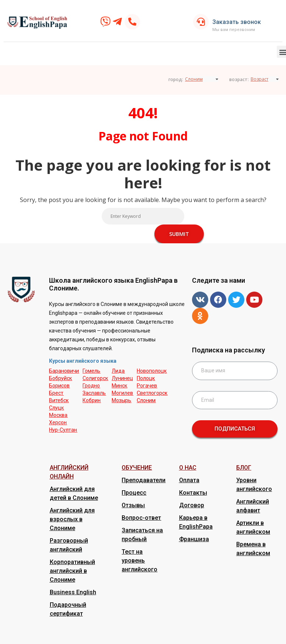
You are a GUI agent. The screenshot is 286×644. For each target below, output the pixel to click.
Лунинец (122, 378)
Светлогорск (152, 393)
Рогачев (147, 386)
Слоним (146, 400)
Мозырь (121, 400)
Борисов (59, 386)
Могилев (122, 393)
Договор (192, 505)
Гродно (91, 386)
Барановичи (64, 371)
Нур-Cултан (63, 430)
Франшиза (194, 539)
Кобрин (92, 400)
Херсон (58, 422)
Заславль (94, 393)
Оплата (189, 480)
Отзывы (133, 505)
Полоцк (146, 378)
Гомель (91, 371)
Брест (56, 393)
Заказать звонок (237, 22)
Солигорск (95, 378)
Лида (118, 371)
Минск (119, 386)
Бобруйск (60, 378)
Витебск (59, 400)
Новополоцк (152, 371)
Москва (58, 415)
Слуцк (56, 408)
